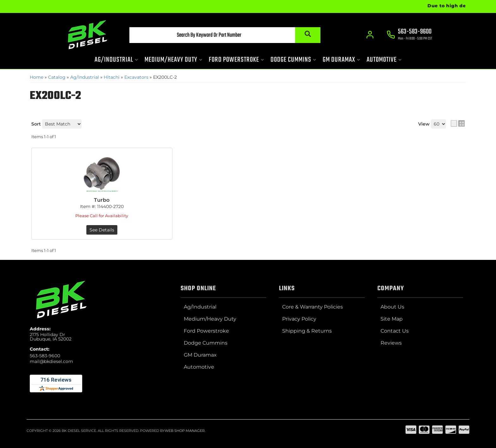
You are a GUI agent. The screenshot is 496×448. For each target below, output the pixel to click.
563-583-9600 (45, 356)
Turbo (102, 200)
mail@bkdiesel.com (51, 361)
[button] (225, 35)
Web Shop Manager (185, 431)
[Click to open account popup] (370, 35)
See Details (102, 230)
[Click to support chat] (409, 35)
